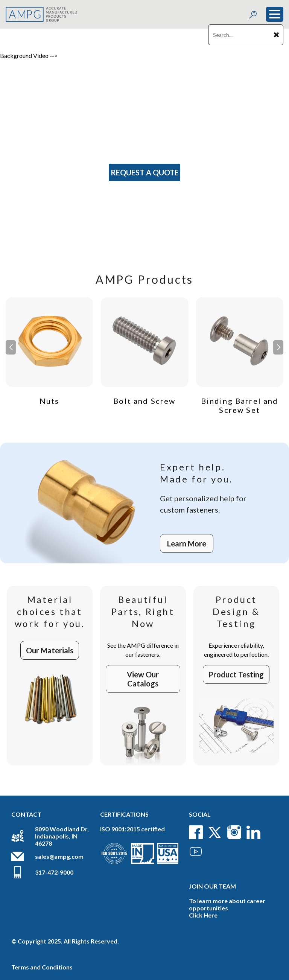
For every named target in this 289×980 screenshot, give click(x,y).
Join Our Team (212, 886)
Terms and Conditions (42, 967)
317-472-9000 (54, 872)
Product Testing (236, 674)
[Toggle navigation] (275, 14)
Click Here (203, 915)
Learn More (187, 543)
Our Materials (50, 650)
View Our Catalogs (143, 679)
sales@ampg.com (59, 856)
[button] (278, 347)
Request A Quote (145, 172)
